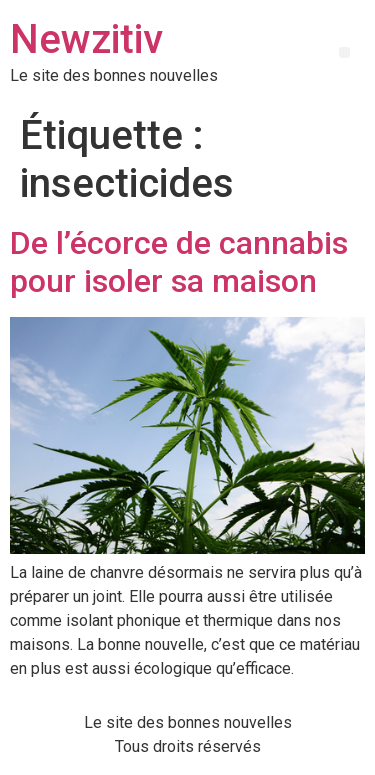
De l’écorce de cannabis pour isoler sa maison (179, 262)
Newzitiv (86, 39)
